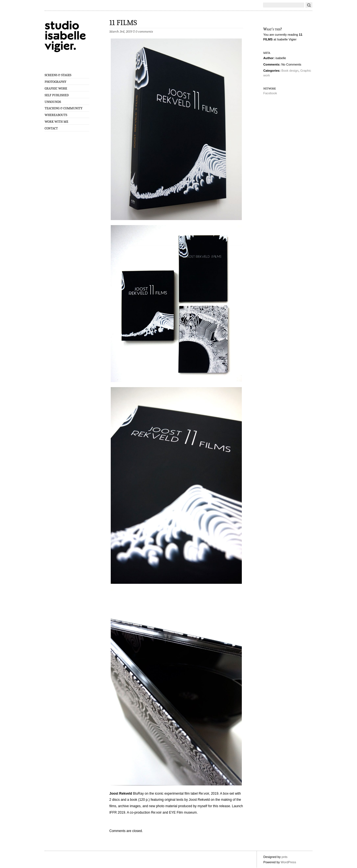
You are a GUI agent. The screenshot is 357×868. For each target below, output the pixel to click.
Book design (290, 71)
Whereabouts (56, 115)
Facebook (270, 93)
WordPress (288, 862)
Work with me (56, 122)
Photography (56, 82)
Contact (51, 128)
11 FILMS (123, 23)
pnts (284, 857)
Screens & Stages (58, 75)
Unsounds (53, 102)
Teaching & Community (64, 108)
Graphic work (56, 88)
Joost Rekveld (121, 794)
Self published (57, 95)
